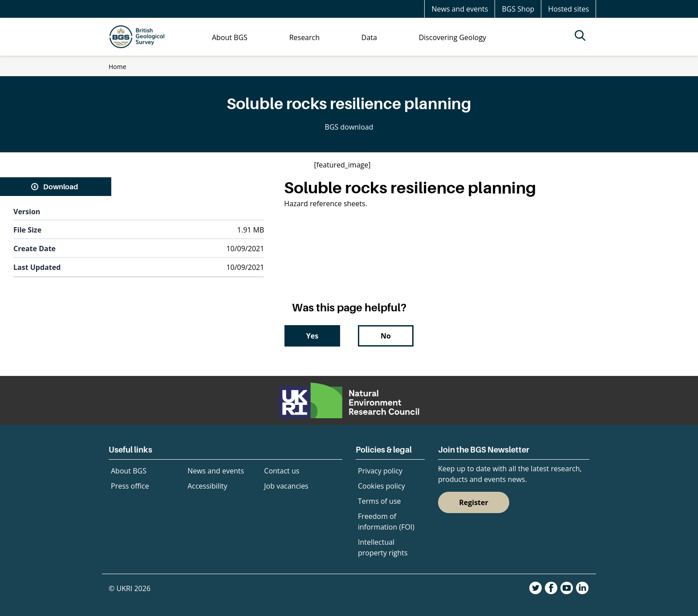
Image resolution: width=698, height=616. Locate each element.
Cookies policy (381, 486)
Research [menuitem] (304, 37)
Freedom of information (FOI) (386, 522)
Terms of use (379, 501)
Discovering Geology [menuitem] (452, 37)
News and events (460, 9)
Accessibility (207, 486)
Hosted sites (568, 9)
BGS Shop (518, 9)
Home (118, 67)
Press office (130, 486)
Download (61, 187)
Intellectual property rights (383, 547)
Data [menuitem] (369, 37)
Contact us (282, 471)
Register (474, 502)
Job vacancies (286, 486)
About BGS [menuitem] (230, 37)
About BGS (129, 471)
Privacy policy (380, 471)
